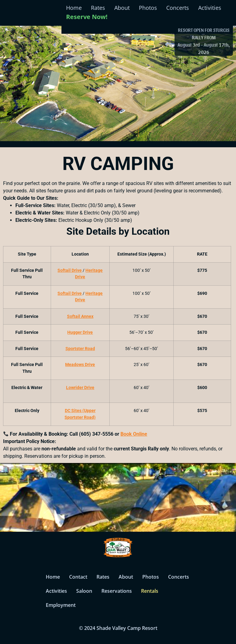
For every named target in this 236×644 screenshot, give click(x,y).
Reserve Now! (87, 17)
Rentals (150, 591)
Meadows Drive (80, 365)
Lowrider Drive (80, 388)
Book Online (134, 434)
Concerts (178, 8)
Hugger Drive (80, 332)
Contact (78, 577)
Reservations (117, 591)
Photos (148, 8)
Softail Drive (70, 270)
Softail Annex (80, 316)
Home (74, 8)
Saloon (84, 591)
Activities (210, 8)
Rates (98, 8)
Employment (61, 605)
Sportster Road (80, 349)
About (122, 8)
